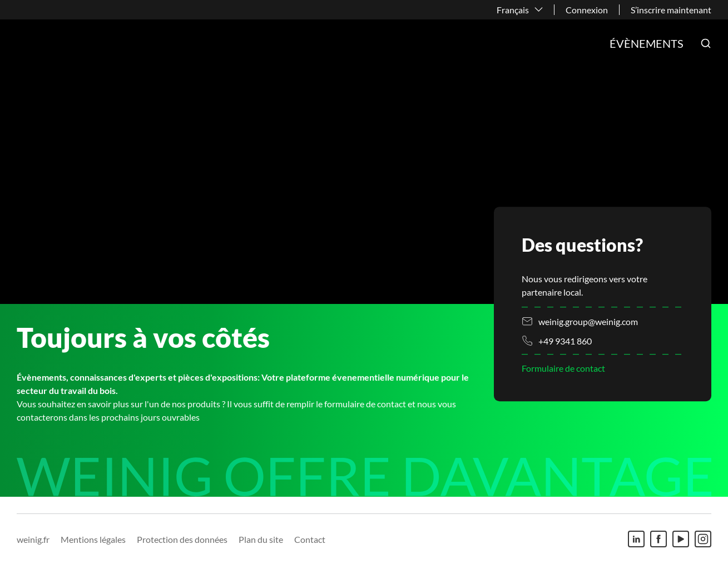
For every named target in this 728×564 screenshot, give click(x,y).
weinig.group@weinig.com (588, 321)
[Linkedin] (636, 539)
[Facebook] (658, 539)
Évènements (647, 43)
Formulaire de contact (563, 369)
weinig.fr (33, 539)
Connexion (587, 10)
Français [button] (513, 10)
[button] (706, 43)
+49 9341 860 (565, 341)
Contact (310, 539)
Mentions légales (93, 539)
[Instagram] (703, 539)
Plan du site (261, 539)
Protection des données (182, 539)
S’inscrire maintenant (671, 10)
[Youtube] (681, 539)
